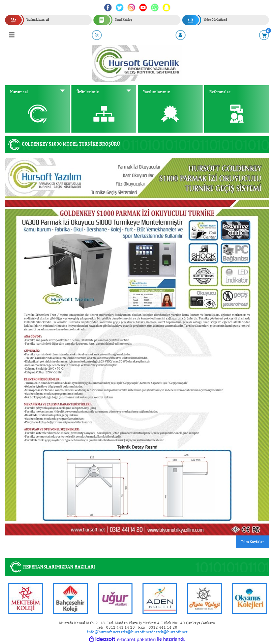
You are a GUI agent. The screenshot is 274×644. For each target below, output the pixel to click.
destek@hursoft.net (169, 632)
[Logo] (137, 63)
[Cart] (264, 35)
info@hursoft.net (103, 632)
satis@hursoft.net (135, 632)
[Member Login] (181, 35)
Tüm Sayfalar (252, 542)
